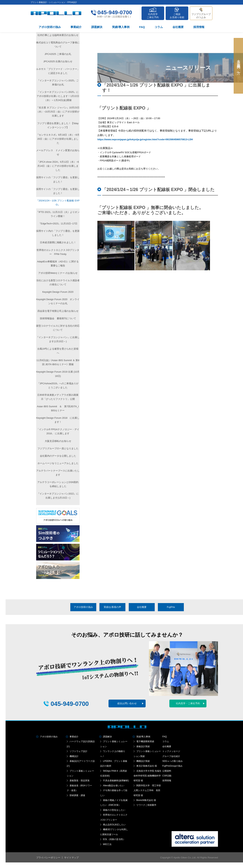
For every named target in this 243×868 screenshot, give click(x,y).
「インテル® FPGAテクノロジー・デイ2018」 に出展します (58, 431)
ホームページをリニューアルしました (58, 463)
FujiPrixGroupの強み (172, 766)
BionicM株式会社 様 (146, 800)
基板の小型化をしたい (114, 810)
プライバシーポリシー (48, 858)
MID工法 (107, 844)
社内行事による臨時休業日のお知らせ (58, 35)
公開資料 (167, 771)
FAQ (142, 27)
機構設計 (74, 756)
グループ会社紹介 (171, 756)
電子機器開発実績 (145, 741)
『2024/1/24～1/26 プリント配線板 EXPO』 (58, 203)
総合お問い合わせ (127, 703)
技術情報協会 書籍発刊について (58, 318)
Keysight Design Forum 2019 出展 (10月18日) (58, 374)
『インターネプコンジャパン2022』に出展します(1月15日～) (58, 496)
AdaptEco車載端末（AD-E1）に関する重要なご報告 (58, 264)
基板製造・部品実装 (80, 781)
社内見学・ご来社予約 (188, 703)
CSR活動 (167, 776)
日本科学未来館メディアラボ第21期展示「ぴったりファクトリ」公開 (58, 397)
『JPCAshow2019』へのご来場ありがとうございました (58, 385)
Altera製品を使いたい (114, 786)
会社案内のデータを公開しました (58, 456)
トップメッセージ (171, 751)
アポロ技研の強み (50, 27)
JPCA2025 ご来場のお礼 (58, 54)
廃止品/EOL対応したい (114, 825)
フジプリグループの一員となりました (58, 448)
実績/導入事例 (121, 27)
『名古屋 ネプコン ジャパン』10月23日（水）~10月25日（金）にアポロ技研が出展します (58, 112)
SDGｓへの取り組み (173, 761)
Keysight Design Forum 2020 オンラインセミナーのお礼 (58, 301)
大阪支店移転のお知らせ (58, 441)
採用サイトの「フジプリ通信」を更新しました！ (58, 179)
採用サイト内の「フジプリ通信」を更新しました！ (58, 233)
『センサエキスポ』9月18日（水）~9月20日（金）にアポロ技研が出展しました (58, 139)
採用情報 (199, 27)
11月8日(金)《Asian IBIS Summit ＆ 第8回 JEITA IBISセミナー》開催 (58, 362)
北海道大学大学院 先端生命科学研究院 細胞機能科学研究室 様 (147, 776)
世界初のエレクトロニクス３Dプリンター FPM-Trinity (58, 252)
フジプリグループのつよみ (201, 16)
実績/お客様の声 (113, 607)
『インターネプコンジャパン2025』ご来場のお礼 (58, 83)
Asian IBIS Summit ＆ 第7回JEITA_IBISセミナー (58, 408)
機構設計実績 (143, 761)
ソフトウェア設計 (78, 751)
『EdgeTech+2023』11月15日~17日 (58, 224)
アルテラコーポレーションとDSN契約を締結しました (58, 484)
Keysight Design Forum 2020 (58, 292)
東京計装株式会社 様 (147, 766)
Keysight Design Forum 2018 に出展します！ (58, 420)
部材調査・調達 (77, 795)
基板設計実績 (143, 746)
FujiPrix (171, 607)
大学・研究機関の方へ (239, 66)
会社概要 (178, 27)
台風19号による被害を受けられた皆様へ (58, 351)
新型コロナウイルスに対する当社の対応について (58, 328)
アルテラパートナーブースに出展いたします (58, 473)
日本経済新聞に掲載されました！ (58, 242)
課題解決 (97, 27)
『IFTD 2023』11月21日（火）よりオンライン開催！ (58, 214)
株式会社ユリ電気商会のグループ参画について (58, 45)
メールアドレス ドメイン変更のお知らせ (58, 152)
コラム (159, 27)
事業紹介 (76, 27)
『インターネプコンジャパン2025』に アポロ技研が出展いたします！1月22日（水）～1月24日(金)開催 (58, 96)
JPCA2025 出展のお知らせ (58, 61)
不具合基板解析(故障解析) (116, 781)
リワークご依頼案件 (146, 805)
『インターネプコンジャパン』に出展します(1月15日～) (58, 339)
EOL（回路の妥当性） (114, 839)
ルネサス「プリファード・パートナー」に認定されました (58, 71)
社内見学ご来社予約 (153, 16)
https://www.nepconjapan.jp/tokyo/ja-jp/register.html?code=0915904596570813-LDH (145, 139)
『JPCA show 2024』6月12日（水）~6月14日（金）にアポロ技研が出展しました (58, 166)
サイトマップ (71, 858)
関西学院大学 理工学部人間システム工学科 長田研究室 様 (147, 790)
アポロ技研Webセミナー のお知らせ (58, 273)
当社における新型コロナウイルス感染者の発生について (58, 282)
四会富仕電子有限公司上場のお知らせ (58, 311)
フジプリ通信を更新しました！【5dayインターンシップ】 (58, 125)
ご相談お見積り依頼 (177, 16)
